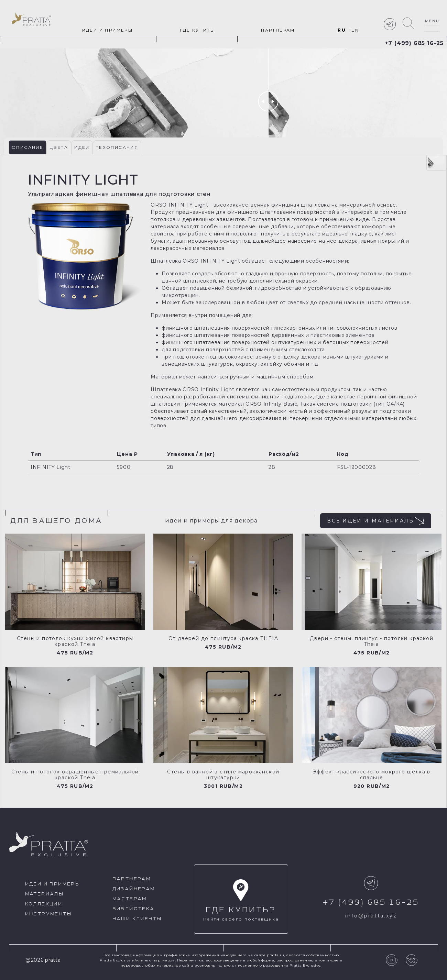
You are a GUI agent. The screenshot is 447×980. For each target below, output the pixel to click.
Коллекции (44, 904)
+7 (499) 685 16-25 (414, 43)
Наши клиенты (137, 919)
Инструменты (48, 914)
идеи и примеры (108, 30)
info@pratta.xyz (371, 916)
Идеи (82, 147)
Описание (28, 147)
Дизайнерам (134, 889)
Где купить (197, 30)
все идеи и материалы (376, 521)
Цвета (59, 147)
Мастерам (130, 899)
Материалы (45, 894)
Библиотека (134, 909)
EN (355, 30)
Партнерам (278, 30)
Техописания (117, 147)
